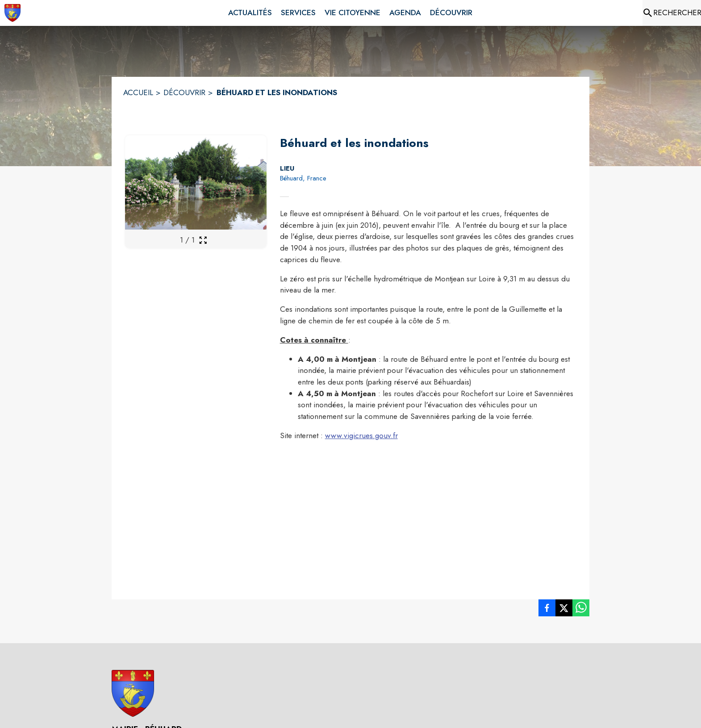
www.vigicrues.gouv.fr (361, 435)
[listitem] (547, 610)
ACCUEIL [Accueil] (138, 92)
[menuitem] (250, 13)
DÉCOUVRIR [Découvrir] (184, 92)
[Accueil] (13, 13)
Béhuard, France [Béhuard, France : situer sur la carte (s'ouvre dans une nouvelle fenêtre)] (303, 178)
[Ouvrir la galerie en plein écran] (203, 240)
